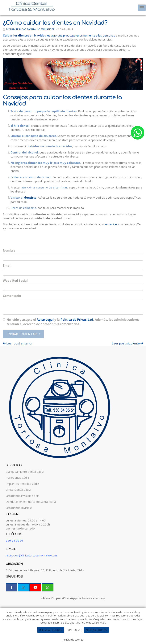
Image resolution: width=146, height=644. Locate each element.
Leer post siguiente (127, 343)
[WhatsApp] (48, 587)
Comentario (12, 296)
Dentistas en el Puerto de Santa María (31, 502)
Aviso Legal (45, 320)
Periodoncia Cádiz (17, 478)
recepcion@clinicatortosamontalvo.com (31, 555)
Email (7, 266)
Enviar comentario (23, 334)
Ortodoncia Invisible (19, 508)
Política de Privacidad (77, 320)
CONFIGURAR (74, 630)
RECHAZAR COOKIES (51, 630)
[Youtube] (35, 587)
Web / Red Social (15, 281)
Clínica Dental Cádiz (18, 490)
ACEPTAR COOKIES (96, 630)
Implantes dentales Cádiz (22, 484)
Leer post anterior (18, 343)
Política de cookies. (73, 640)
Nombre (9, 250)
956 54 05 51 (15, 540)
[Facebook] (12, 587)
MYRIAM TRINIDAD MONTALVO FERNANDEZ (30, 29)
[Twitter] (23, 587)
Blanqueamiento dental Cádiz (25, 472)
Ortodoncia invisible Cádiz (23, 496)
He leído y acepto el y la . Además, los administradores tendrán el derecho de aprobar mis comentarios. (73, 322)
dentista (30, 197)
